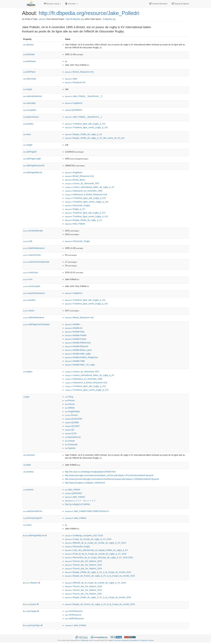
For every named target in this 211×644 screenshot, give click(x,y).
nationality (29, 103)
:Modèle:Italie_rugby (78, 354)
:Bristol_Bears (75, 180)
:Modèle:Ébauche (77, 346)
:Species (70, 448)
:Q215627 (72, 426)
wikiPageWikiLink (33, 172)
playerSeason (31, 117)
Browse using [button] (52, 4)
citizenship (30, 79)
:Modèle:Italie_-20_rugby (80, 365)
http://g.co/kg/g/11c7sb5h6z (77, 504)
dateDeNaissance (34, 248)
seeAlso (28, 472)
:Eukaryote (71, 444)
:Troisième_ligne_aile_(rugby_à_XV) (85, 124)
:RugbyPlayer (72, 411)
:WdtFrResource (74, 618)
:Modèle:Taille (75, 361)
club (28, 241)
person (42, 19)
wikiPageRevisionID (34, 166)
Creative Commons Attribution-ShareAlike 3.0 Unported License (130, 640)
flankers (31, 583)
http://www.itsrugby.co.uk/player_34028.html (85, 483)
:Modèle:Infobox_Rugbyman (81, 357)
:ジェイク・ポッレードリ (80, 501)
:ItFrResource (73, 615)
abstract (28, 45)
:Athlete (70, 408)
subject (28, 372)
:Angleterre (74, 103)
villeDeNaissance (34, 317)
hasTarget (31, 611)
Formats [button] (71, 4)
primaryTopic (33, 625)
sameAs (28, 490)
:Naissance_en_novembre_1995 (84, 191)
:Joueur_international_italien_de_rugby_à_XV (90, 187)
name (27, 525)
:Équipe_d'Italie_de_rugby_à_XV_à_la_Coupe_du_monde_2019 (98, 572)
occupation (30, 110)
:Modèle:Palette (76, 335)
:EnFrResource (74, 611)
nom (28, 279)
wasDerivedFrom (33, 511)
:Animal (70, 441)
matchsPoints (32, 255)
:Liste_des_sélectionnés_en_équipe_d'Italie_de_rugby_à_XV (96, 550)
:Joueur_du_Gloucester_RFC (82, 183)
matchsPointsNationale (36, 262)
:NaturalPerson (73, 437)
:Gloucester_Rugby (77, 205)
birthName (29, 61)
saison (29, 311)
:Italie (71, 79)
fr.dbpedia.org (109, 19)
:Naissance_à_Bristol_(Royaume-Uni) (86, 194)
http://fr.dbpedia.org (75, 19)
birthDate (29, 54)
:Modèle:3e (74, 328)
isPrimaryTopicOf (33, 518)
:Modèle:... (73, 324)
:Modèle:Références (78, 343)
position (28, 124)
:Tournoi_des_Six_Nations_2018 (83, 561)
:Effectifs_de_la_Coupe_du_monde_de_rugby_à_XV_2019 (95, 543)
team (27, 134)
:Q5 (70, 430)
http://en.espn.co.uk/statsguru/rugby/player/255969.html (90, 472)
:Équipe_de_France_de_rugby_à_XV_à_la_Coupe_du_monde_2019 (100, 576)
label (27, 465)
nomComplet (32, 286)
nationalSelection (33, 96)
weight (28, 145)
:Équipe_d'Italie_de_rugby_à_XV (84, 134)
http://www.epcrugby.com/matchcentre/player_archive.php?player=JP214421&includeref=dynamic (109, 475)
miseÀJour (31, 272)
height (28, 89)
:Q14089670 (74, 110)
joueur (31, 604)
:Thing (69, 397)
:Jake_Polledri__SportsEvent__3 (84, 96)
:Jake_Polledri (73, 490)
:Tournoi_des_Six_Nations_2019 (83, 565)
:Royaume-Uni (75, 82)
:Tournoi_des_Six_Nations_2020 (83, 568)
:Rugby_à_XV (75, 209)
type (26, 397)
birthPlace (29, 72)
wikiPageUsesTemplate (36, 324)
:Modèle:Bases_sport (78, 350)
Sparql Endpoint (180, 4)
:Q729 (71, 433)
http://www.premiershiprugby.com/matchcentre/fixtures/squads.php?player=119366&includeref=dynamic (112, 479)
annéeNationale (33, 231)
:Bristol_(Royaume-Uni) (79, 72)
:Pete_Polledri (75, 224)
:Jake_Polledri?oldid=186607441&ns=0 (87, 511)
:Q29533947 (74, 493)
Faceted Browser (158, 4)
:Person (70, 400)
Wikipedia (85, 640)
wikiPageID (30, 152)
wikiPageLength (32, 159)
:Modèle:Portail (75, 339)
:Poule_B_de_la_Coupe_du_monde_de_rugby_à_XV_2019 (96, 554)
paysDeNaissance (34, 293)
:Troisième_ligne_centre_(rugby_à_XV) (86, 127)
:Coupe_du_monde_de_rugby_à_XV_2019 (88, 539)
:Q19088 (72, 422)
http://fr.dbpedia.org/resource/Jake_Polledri (89, 13)
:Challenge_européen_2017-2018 (84, 535)
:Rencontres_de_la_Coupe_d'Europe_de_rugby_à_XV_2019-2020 (99, 557)
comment (29, 455)
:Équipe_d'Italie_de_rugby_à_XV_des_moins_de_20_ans (95, 138)
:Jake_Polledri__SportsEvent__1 (84, 117)
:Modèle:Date (75, 332)
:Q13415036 (74, 419)
